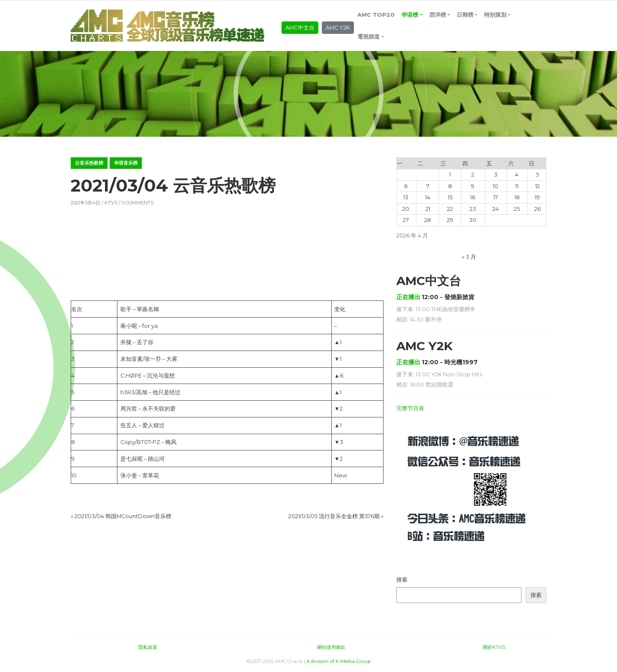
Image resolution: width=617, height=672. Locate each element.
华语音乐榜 (126, 163)
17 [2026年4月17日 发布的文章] (496, 197)
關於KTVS (494, 647)
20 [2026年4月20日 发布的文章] (406, 209)
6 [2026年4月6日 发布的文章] (406, 186)
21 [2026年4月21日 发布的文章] (428, 209)
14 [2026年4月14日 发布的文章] (428, 197)
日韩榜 (465, 15)
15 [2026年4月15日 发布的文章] (450, 197)
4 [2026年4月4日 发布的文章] (517, 175)
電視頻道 (368, 37)
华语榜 (410, 15)
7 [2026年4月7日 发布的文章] (428, 186)
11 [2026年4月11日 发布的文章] (517, 186)
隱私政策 (148, 647)
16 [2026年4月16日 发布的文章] (473, 197)
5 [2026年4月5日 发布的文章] (538, 175)
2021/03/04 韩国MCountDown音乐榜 (123, 516)
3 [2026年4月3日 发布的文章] (496, 175)
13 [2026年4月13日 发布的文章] (406, 197)
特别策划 (495, 15)
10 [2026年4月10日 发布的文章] (496, 186)
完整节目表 (410, 408)
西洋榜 (438, 15)
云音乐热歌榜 (89, 163)
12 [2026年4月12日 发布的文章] (538, 186)
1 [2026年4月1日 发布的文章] (450, 175)
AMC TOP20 (376, 15)
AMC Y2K (338, 28)
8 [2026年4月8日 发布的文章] (450, 186)
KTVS (111, 203)
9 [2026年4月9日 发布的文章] (473, 186)
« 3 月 (469, 257)
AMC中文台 (300, 28)
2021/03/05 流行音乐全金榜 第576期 (334, 516)
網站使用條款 (331, 647)
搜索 (402, 580)
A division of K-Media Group (338, 661)
